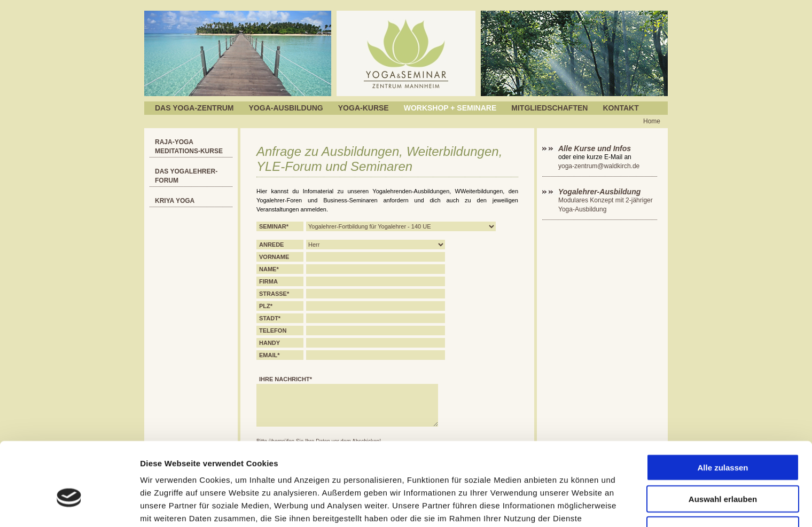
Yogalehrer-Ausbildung (599, 192)
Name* (269, 269)
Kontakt (620, 108)
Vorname (274, 257)
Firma (268, 281)
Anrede (271, 245)
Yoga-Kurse (364, 108)
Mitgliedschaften (549, 108)
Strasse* (274, 294)
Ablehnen (723, 470)
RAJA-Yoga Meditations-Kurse (189, 147)
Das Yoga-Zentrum (194, 108)
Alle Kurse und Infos (596, 148)
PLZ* (266, 306)
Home (652, 121)
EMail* (270, 355)
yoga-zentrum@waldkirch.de (599, 166)
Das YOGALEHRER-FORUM (186, 176)
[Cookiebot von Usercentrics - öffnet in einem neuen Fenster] (69, 506)
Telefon (273, 331)
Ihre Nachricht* (286, 379)
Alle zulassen (723, 408)
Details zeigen (568, 506)
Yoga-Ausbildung (286, 108)
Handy (270, 343)
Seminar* (274, 226)
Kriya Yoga (175, 201)
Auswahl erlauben (723, 439)
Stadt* (270, 318)
